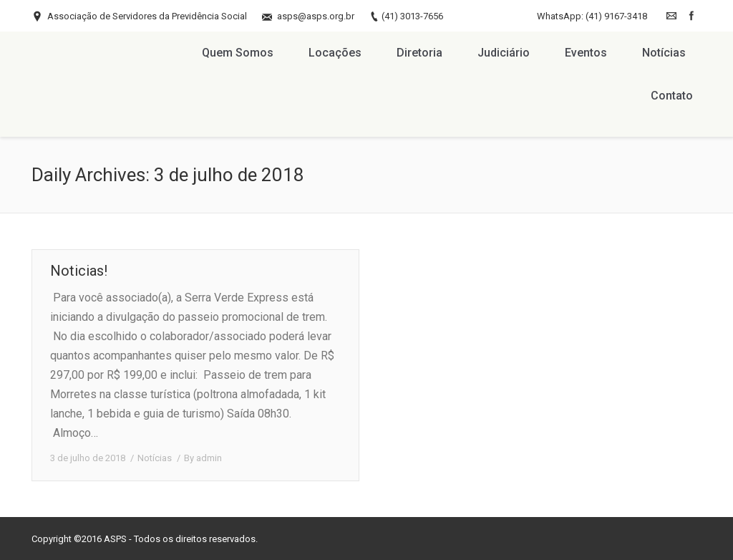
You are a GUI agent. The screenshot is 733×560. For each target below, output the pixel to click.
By (203, 458)
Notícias (155, 458)
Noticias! (79, 271)
